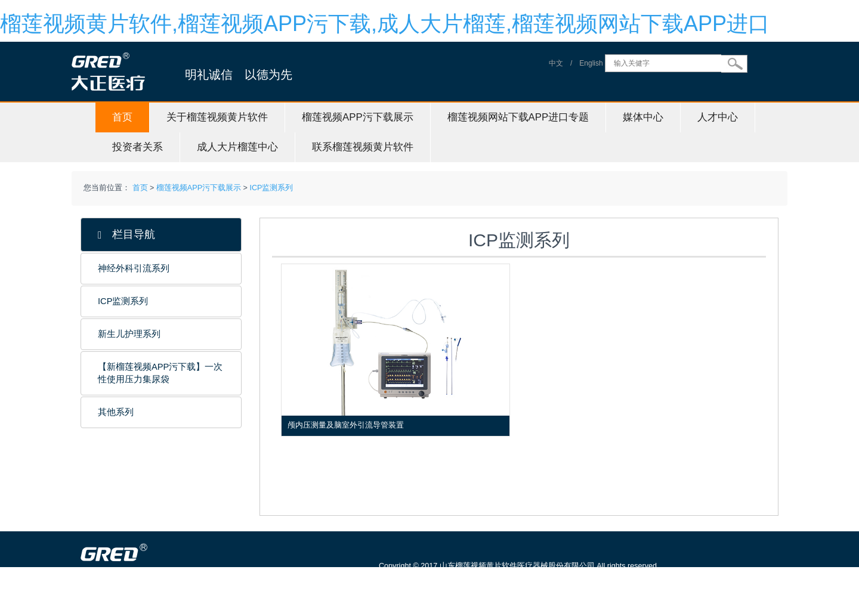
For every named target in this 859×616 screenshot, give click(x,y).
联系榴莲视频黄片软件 (363, 147)
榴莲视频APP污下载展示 (358, 117)
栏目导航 (126, 235)
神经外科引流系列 (134, 268)
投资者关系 (137, 147)
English (591, 63)
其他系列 (116, 412)
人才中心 (718, 117)
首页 (122, 117)
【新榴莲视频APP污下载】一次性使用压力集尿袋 (160, 373)
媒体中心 (643, 117)
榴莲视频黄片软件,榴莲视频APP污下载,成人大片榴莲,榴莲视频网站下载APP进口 (385, 24)
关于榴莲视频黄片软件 (217, 117)
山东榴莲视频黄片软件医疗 (168, 610)
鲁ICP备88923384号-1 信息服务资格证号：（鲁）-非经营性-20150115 (502, 583)
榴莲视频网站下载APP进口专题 (518, 117)
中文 (556, 63)
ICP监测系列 (271, 188)
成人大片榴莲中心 (237, 147)
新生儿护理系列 (129, 334)
